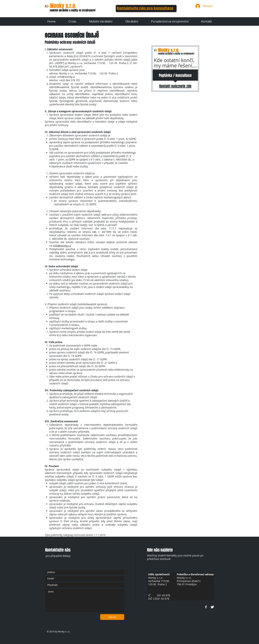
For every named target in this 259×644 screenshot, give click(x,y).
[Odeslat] (112, 617)
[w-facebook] (206, 607)
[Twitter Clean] (212, 607)
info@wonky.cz (66, 77)
